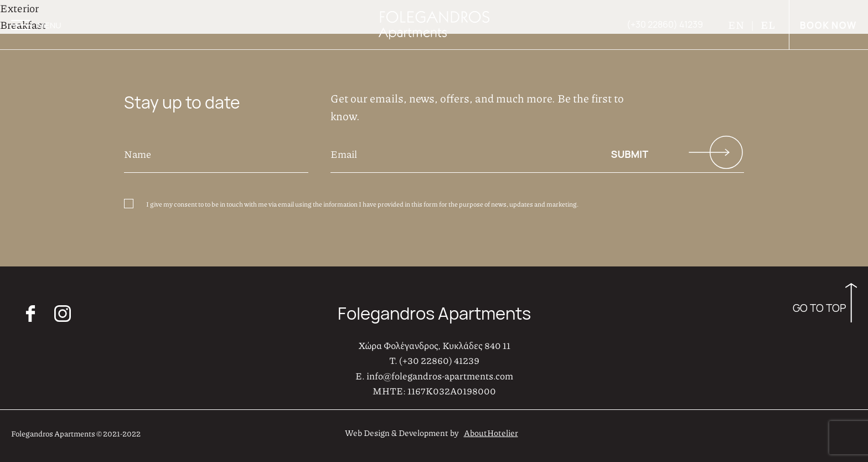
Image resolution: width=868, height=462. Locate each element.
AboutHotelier (491, 433)
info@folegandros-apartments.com (440, 376)
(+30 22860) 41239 (439, 360)
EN (737, 25)
